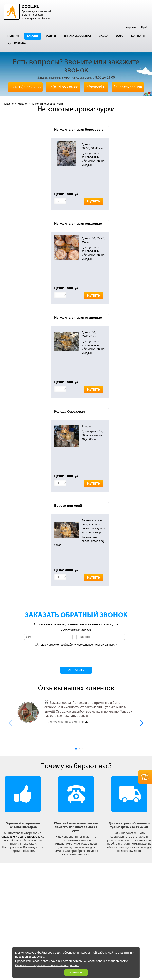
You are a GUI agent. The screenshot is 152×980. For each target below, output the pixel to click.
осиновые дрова (29, 837)
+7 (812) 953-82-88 (25, 87)
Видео (103, 36)
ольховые (8, 837)
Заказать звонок (128, 87)
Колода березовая (69, 412)
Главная (13, 36)
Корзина (20, 44)
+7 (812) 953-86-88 (63, 87)
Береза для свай (68, 506)
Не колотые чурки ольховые (78, 224)
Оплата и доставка (77, 36)
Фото (119, 36)
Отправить (76, 670)
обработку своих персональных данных (89, 645)
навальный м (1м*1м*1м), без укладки (94, 161)
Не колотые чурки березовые (79, 129)
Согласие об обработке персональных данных (47, 965)
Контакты (138, 36)
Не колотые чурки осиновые (78, 318)
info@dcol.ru (96, 87)
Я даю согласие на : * (77, 645)
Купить (93, 201)
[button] (141, 723)
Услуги (51, 36)
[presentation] (76, 654)
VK (86, 722)
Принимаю (76, 972)
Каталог (33, 36)
